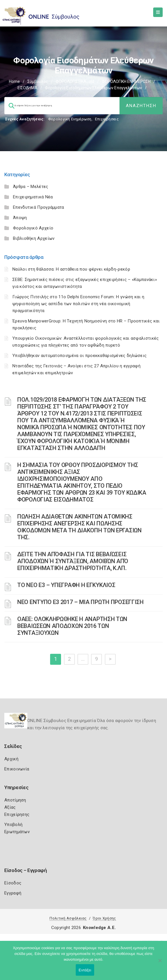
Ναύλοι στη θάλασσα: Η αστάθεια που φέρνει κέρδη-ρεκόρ (71, 269)
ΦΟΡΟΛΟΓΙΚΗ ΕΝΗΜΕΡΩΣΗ (126, 81)
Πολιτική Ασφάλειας (68, 918)
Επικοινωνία (17, 769)
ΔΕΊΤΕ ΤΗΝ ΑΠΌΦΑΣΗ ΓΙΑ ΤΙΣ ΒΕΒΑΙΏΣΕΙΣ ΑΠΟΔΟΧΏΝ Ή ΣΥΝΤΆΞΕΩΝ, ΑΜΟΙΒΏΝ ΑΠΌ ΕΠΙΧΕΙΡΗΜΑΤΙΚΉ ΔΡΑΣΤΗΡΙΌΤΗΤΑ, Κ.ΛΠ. (73, 561)
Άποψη (20, 218)
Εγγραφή (13, 893)
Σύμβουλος (38, 81)
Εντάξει (85, 970)
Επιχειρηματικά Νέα (33, 197)
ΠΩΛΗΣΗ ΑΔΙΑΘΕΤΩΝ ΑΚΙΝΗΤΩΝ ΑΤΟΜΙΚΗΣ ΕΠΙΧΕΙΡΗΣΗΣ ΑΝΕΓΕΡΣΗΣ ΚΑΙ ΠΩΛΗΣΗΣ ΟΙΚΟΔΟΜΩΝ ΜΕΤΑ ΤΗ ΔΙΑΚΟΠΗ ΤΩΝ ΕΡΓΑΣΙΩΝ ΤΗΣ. (79, 527)
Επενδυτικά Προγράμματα (39, 207)
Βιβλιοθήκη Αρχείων (34, 238)
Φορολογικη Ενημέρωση (70, 119)
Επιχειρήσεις (107, 119)
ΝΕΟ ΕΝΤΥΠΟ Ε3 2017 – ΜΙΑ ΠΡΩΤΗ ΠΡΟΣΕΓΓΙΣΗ (80, 602)
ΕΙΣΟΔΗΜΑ (27, 88)
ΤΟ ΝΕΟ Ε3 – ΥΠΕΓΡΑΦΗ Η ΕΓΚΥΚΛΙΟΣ (66, 585)
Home (14, 81)
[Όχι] (160, 963)
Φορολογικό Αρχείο (33, 228)
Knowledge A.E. (99, 928)
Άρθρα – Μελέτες (31, 187)
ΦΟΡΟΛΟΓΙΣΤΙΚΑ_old (75, 81)
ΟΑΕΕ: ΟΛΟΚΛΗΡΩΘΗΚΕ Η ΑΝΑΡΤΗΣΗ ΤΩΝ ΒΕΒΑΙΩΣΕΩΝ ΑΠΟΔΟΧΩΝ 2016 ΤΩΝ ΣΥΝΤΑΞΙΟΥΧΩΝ (72, 626)
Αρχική (11, 759)
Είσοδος (13, 883)
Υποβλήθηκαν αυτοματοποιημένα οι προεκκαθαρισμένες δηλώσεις (79, 356)
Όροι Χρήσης (104, 918)
